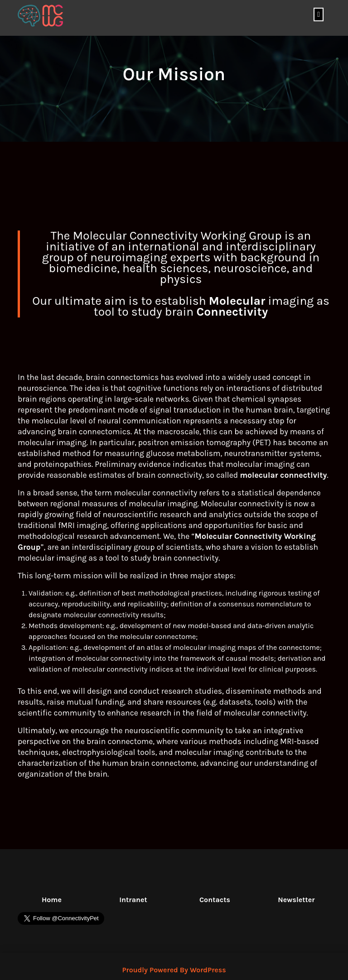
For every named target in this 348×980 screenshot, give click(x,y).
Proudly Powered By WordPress (174, 970)
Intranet (133, 900)
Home (52, 900)
